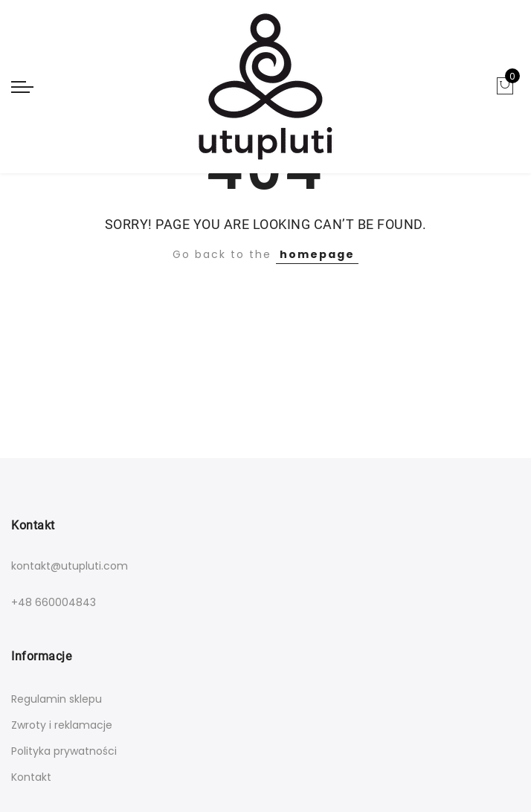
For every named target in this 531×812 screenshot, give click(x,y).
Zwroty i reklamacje (62, 725)
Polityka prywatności (64, 751)
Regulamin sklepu (57, 699)
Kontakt (31, 777)
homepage (317, 254)
